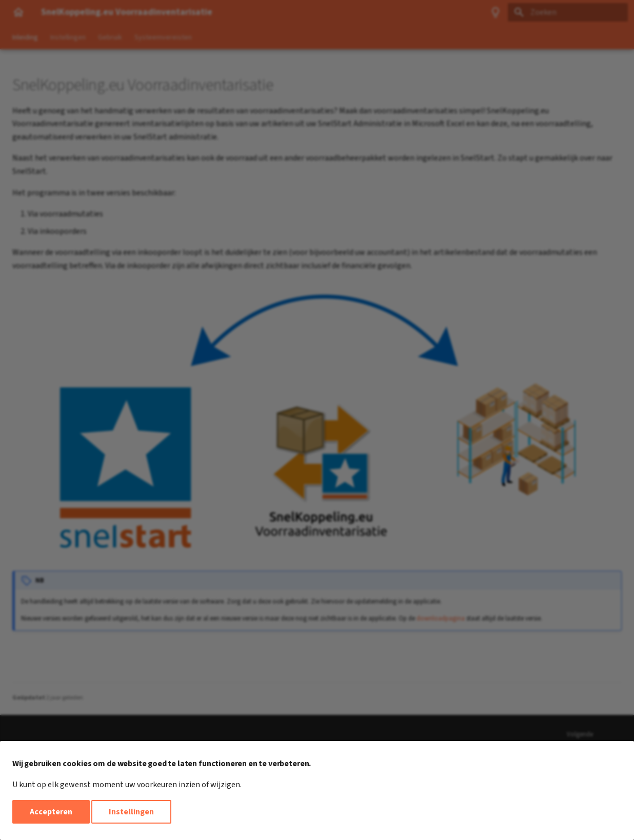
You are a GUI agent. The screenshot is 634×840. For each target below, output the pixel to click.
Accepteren (51, 812)
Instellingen (131, 812)
